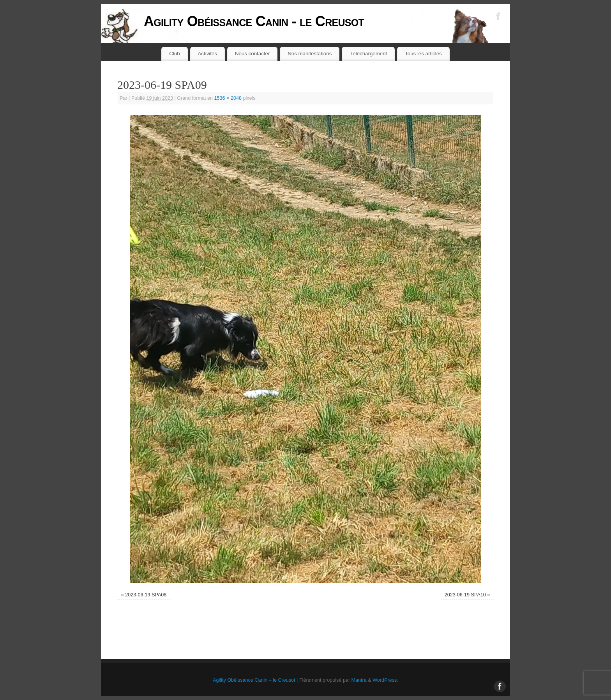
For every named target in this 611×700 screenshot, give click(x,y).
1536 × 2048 (228, 98)
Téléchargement (368, 54)
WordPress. (385, 680)
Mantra (359, 680)
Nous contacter (252, 54)
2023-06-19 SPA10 (465, 595)
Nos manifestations (310, 54)
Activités (208, 54)
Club (174, 54)
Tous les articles (423, 54)
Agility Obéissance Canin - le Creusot (254, 21)
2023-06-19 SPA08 (146, 595)
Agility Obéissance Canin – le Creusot (254, 680)
